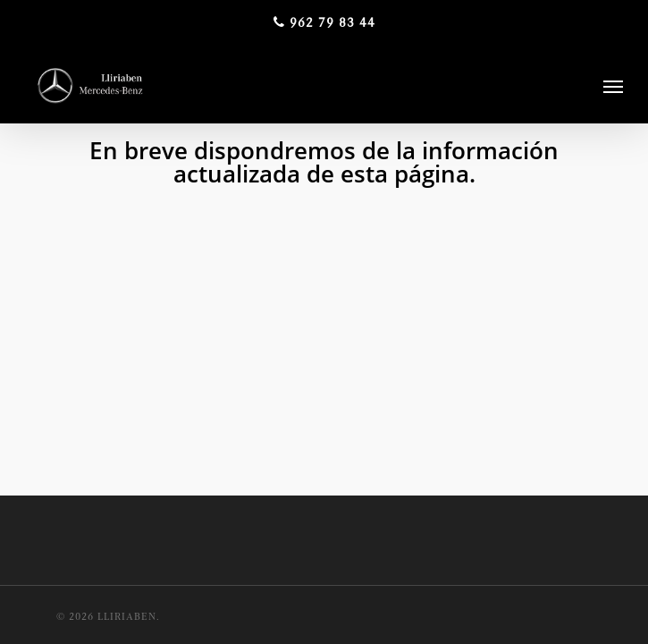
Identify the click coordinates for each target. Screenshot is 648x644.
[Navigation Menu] (613, 86)
